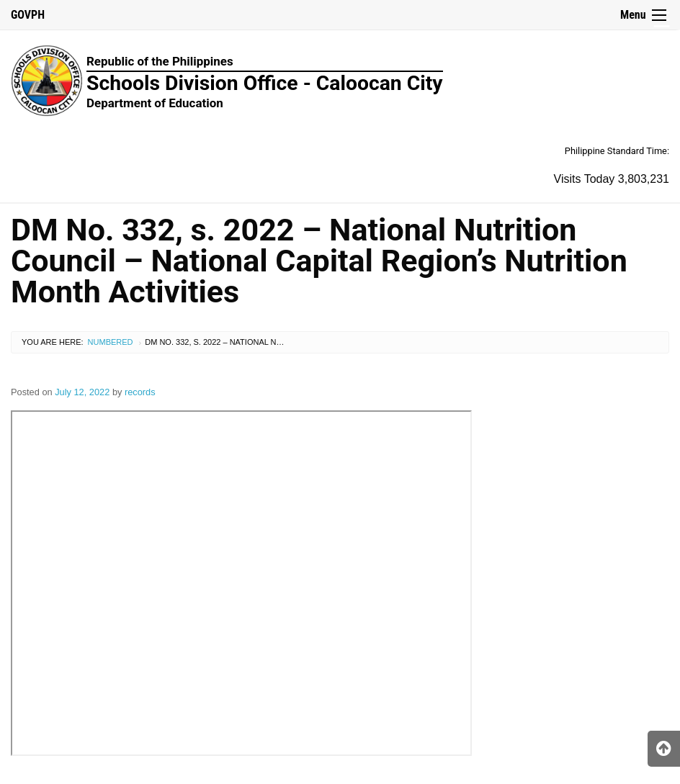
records (140, 392)
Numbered (111, 342)
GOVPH (28, 15)
